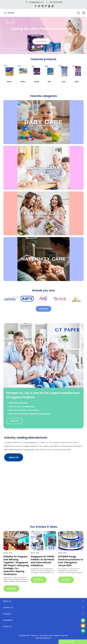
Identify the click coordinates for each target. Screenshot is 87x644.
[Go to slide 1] (37, 52)
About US (14, 457)
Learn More (41, 41)
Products (7, 614)
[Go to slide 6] (48, 52)
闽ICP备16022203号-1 (44, 638)
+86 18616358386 (56, 2)
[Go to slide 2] (39, 52)
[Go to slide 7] (50, 52)
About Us (7, 601)
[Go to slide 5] (46, 52)
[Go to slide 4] (43, 52)
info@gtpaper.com (36, 2)
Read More (11, 589)
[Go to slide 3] (41, 52)
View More (43, 309)
